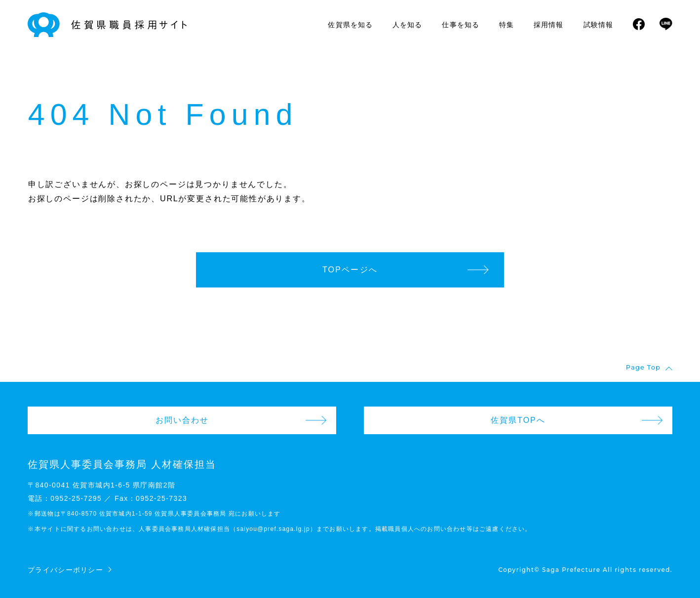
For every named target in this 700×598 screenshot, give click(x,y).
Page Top (643, 368)
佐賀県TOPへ (518, 420)
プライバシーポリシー (65, 570)
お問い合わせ (182, 420)
